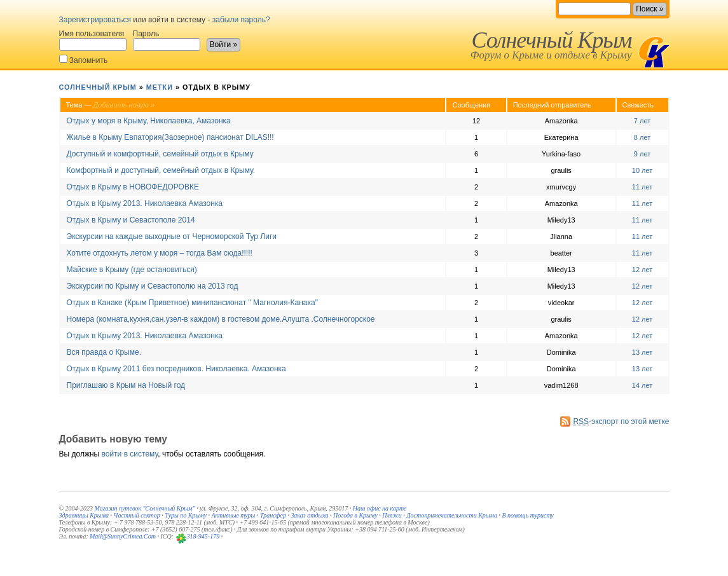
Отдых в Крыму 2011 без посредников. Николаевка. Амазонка (176, 369)
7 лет (642, 121)
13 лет (642, 352)
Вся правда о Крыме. (104, 352)
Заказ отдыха (309, 515)
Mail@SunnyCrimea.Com (123, 536)
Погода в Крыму (355, 515)
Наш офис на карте (380, 508)
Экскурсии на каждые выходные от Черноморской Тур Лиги (172, 237)
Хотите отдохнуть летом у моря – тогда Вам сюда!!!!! (160, 253)
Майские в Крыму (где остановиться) (132, 270)
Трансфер (273, 515)
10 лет (642, 170)
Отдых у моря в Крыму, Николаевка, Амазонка (149, 121)
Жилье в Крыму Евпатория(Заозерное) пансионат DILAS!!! (170, 137)
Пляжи (392, 515)
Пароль (167, 40)
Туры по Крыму (186, 515)
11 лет (642, 187)
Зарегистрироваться (95, 20)
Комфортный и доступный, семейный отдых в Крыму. (161, 170)
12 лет (642, 270)
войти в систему (130, 454)
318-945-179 (203, 536)
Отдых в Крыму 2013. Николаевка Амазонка (145, 203)
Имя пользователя (93, 40)
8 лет (642, 137)
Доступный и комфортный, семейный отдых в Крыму (160, 154)
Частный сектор (137, 515)
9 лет (642, 154)
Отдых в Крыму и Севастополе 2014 (131, 220)
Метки (160, 87)
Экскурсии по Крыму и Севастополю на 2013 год (153, 286)
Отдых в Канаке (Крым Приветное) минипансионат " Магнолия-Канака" (192, 303)
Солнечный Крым (551, 40)
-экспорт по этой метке (621, 422)
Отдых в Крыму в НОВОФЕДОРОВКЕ (133, 187)
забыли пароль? (241, 20)
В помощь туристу (527, 515)
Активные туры (233, 515)
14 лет (642, 385)
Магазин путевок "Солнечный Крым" (144, 508)
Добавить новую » (124, 105)
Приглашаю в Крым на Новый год (126, 385)
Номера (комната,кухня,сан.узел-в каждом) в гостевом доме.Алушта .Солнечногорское (221, 319)
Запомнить (84, 59)
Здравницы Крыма (84, 515)
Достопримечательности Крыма (452, 515)
